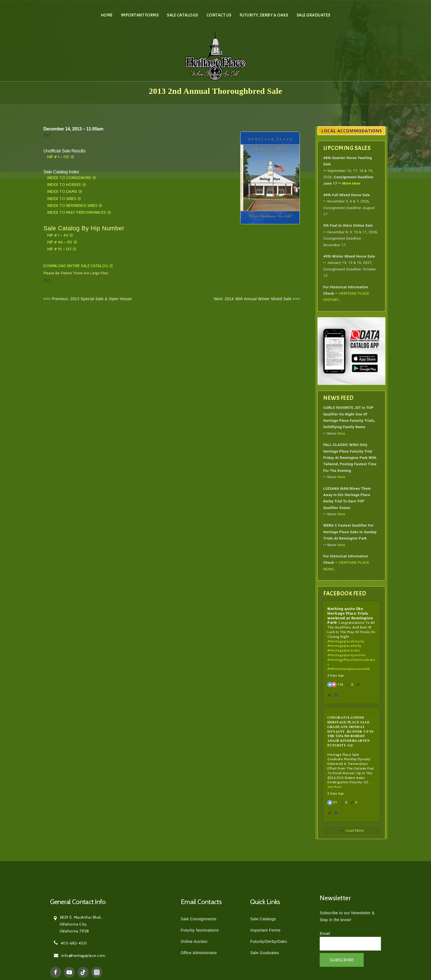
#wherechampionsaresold (349, 669)
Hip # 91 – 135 (59, 249)
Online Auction (194, 941)
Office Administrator (199, 953)
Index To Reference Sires (72, 206)
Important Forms (140, 15)
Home (107, 15)
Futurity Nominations (200, 930)
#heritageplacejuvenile (346, 655)
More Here (351, 183)
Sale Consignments (199, 919)
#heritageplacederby (344, 646)
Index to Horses (64, 185)
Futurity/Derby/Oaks (269, 941)
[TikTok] (83, 972)
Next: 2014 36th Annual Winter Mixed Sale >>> (257, 299)
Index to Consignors (69, 178)
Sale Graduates (313, 15)
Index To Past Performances (77, 212)
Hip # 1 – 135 (58, 157)
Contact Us (219, 15)
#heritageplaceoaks (344, 650)
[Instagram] (97, 972)
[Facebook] (56, 972)
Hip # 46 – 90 (60, 242)
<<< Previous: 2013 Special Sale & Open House (88, 299)
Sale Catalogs (183, 15)
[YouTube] (69, 972)
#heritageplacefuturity (346, 641)
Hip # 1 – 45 (58, 235)
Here (341, 433)
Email (325, 934)
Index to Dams (62, 191)
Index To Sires (62, 199)
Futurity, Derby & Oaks (264, 15)
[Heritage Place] (216, 56)
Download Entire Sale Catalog (76, 266)
